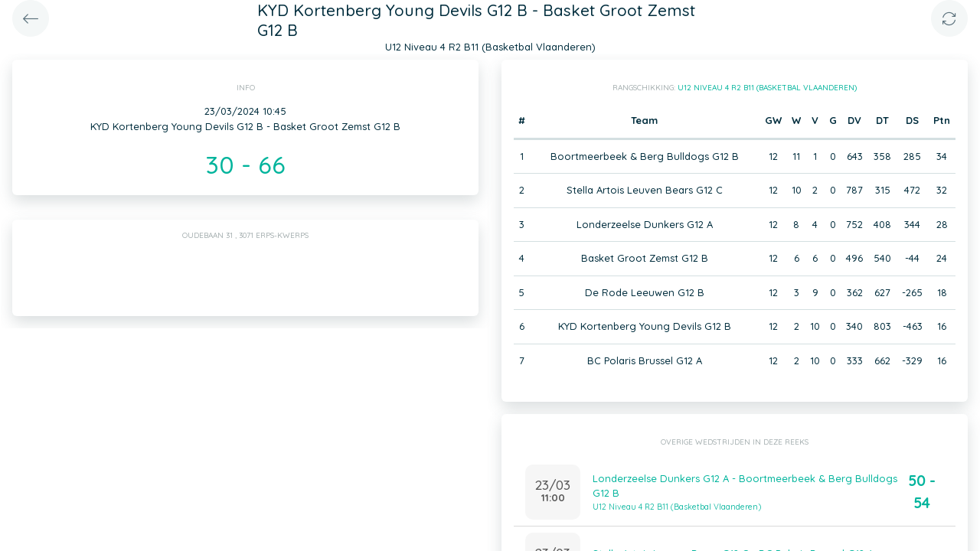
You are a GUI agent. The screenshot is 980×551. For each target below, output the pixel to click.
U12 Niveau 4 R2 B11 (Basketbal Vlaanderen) (767, 88)
